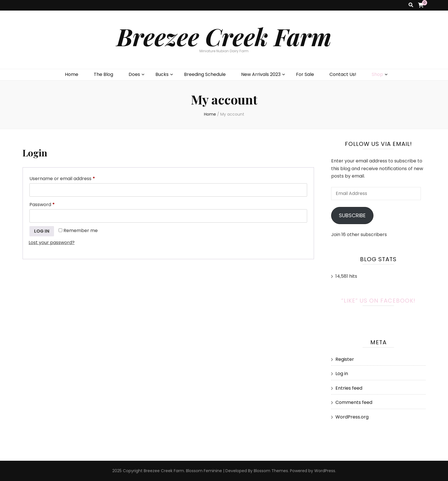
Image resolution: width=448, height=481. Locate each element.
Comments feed (354, 402)
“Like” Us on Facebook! (378, 301)
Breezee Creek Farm (224, 36)
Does (134, 74)
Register (345, 359)
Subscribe (352, 215)
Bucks (162, 74)
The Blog (103, 74)
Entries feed (349, 388)
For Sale (305, 74)
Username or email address (72, 178)
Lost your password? (52, 242)
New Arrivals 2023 (261, 74)
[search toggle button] (411, 5)
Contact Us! (343, 74)
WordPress (325, 471)
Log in (42, 231)
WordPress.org (352, 417)
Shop (377, 74)
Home (72, 74)
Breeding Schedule (205, 74)
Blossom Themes (271, 471)
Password (52, 204)
